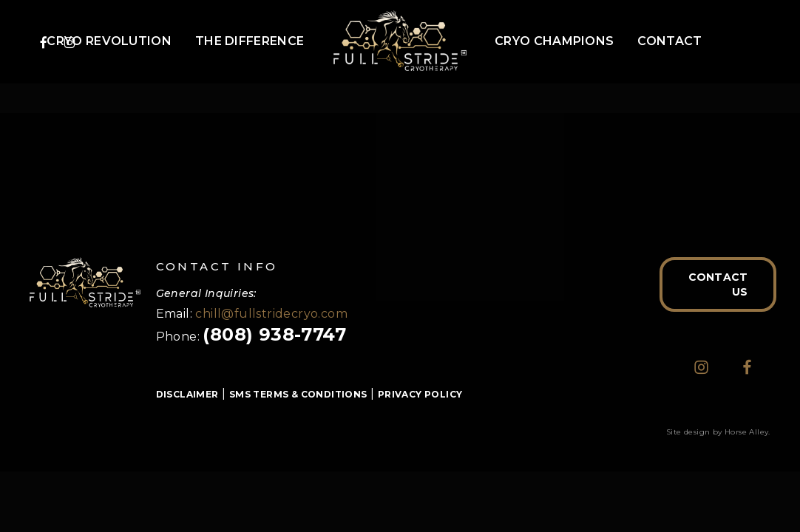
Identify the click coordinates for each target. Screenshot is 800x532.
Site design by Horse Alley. (718, 432)
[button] (718, 284)
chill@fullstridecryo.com (271, 314)
